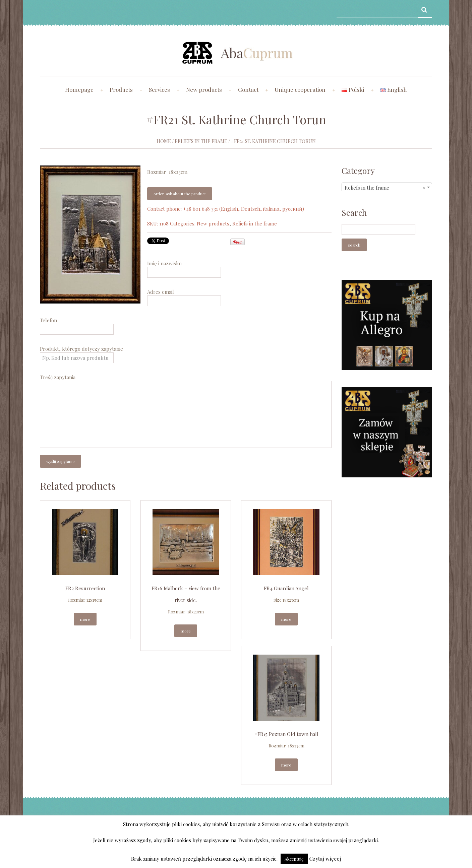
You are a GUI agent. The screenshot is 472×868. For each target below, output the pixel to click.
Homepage (79, 89)
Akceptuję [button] (294, 859)
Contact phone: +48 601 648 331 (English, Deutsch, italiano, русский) (226, 209)
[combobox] (387, 187)
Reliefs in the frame (201, 141)
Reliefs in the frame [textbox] (385, 188)
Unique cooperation (300, 89)
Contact (248, 89)
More (85, 619)
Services (159, 89)
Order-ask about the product (180, 194)
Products (121, 89)
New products (204, 89)
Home (164, 141)
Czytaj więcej (325, 859)
